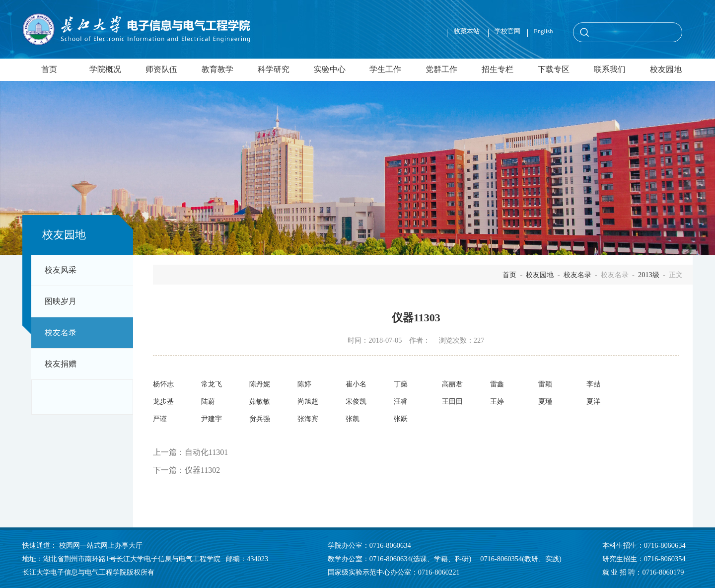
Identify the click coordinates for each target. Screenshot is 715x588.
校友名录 (61, 333)
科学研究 (274, 70)
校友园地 (666, 70)
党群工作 (441, 70)
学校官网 (507, 31)
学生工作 (385, 70)
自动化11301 (206, 452)
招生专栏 (498, 70)
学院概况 (105, 70)
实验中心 (330, 70)
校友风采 (61, 270)
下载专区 (554, 70)
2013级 (649, 275)
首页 (49, 70)
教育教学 (217, 70)
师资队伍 (161, 70)
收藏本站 (467, 31)
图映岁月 (61, 301)
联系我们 (610, 70)
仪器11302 (202, 470)
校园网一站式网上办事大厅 (101, 545)
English (543, 31)
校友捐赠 (61, 364)
